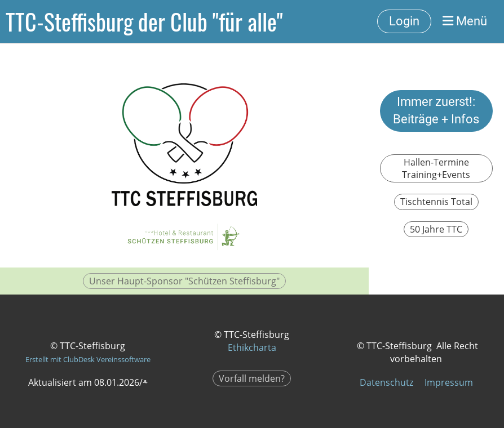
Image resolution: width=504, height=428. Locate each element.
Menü (465, 21)
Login (404, 21)
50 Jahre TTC (436, 229)
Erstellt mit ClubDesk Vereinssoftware (88, 359)
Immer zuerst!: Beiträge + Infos (436, 110)
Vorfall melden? (252, 378)
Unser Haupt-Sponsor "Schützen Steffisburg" (184, 281)
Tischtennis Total (436, 202)
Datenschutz (386, 382)
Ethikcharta (252, 347)
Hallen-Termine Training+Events (436, 168)
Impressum (449, 382)
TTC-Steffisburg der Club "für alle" (144, 21)
